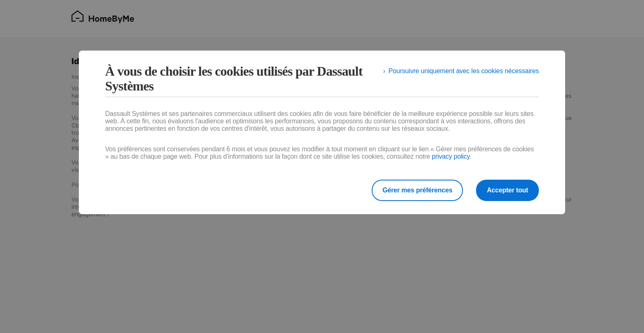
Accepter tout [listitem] (507, 190)
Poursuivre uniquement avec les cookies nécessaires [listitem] (464, 71)
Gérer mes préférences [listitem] (417, 190)
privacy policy (451, 156)
